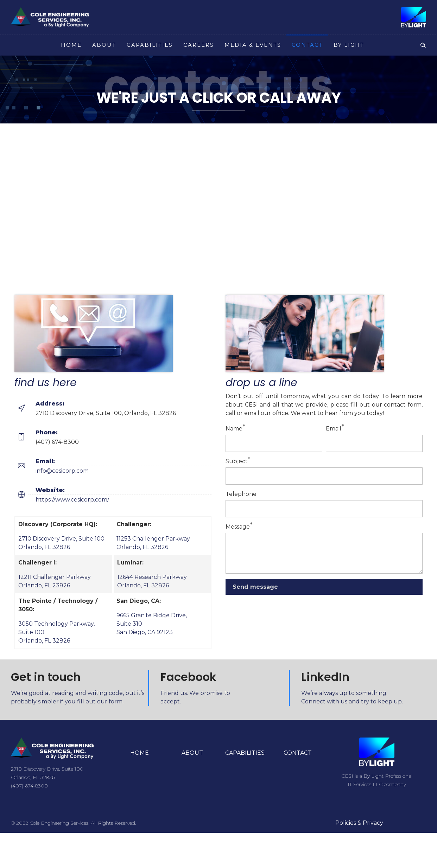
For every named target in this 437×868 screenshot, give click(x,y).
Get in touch (46, 677)
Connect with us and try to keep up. (352, 701)
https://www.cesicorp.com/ (72, 500)
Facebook (188, 677)
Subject (237, 461)
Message (238, 527)
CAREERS (199, 45)
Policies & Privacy (359, 823)
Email (334, 429)
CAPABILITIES (150, 45)
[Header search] (423, 44)
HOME (71, 45)
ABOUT (104, 45)
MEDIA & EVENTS (253, 45)
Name (234, 429)
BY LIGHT (349, 45)
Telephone (241, 494)
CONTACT (307, 45)
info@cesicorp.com (62, 471)
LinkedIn (325, 677)
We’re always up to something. (344, 693)
